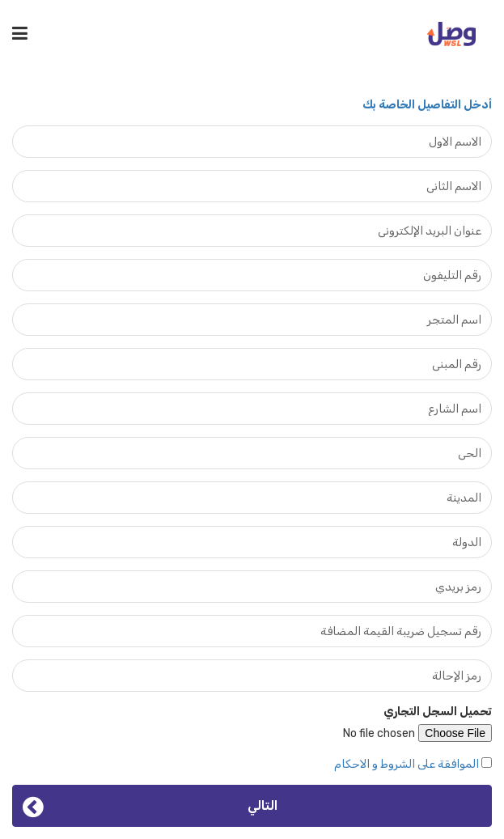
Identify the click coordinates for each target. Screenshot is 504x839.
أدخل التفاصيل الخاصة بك (427, 105)
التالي (150, 806)
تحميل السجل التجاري (438, 712)
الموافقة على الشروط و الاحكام (407, 764)
